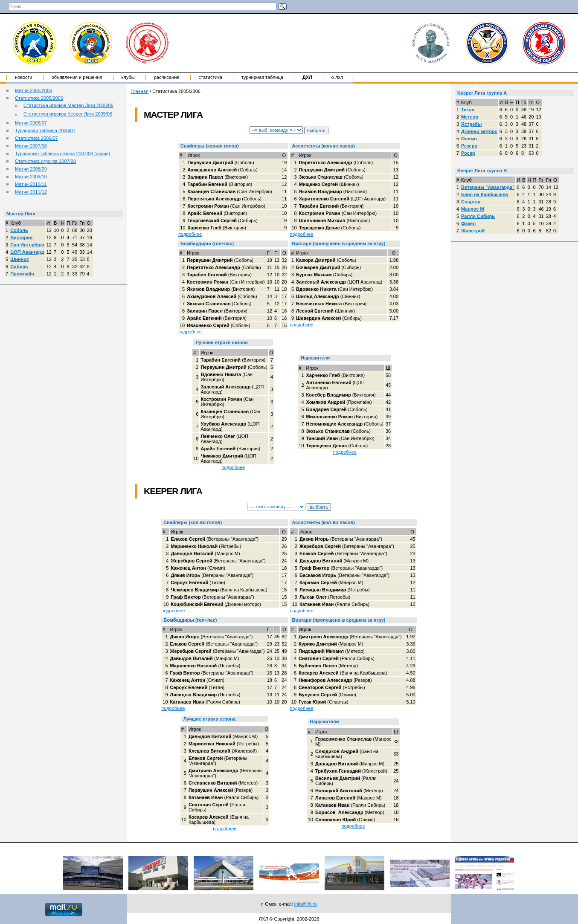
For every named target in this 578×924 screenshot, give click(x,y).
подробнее (190, 234)
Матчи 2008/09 (31, 169)
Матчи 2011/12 (31, 192)
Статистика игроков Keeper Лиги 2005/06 (68, 114)
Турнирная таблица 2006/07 (45, 130)
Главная (139, 91)
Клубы (128, 77)
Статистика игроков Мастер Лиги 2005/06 (68, 105)
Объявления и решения (77, 77)
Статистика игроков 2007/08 (45, 161)
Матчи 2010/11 (31, 184)
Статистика (211, 77)
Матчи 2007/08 (31, 146)
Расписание (167, 77)
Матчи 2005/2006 (33, 90)
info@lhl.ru (306, 904)
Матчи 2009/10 (31, 177)
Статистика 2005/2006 (39, 98)
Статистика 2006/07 (36, 138)
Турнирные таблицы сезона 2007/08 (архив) (62, 154)
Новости (24, 77)
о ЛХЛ (337, 77)
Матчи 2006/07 (31, 123)
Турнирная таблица (262, 77)
